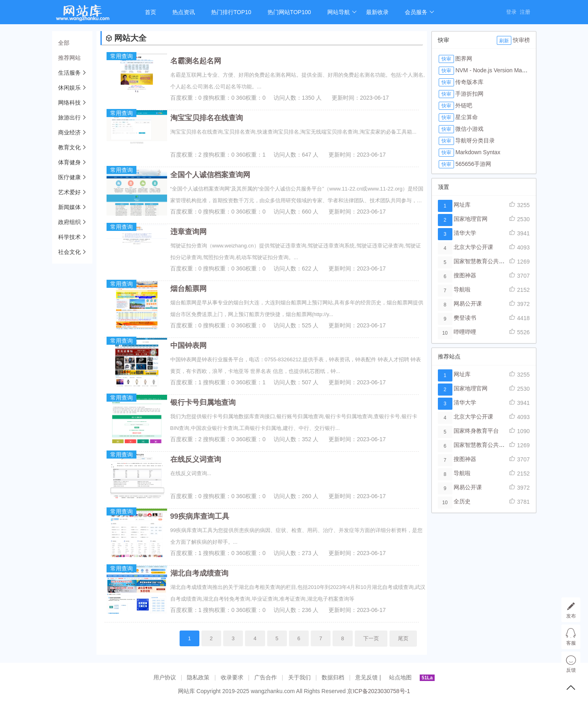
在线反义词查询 (196, 459)
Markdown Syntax (478, 152)
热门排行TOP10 (231, 12)
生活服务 (69, 73)
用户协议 (165, 677)
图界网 (464, 59)
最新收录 (377, 12)
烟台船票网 (188, 289)
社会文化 (69, 252)
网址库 (462, 205)
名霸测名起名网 (196, 61)
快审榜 (521, 40)
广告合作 (266, 677)
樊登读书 (465, 318)
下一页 (371, 638)
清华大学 (465, 233)
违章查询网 (188, 232)
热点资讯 (184, 12)
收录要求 (232, 677)
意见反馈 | (369, 677)
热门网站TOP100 (289, 12)
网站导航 (342, 12)
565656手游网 (473, 164)
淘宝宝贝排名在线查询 (207, 118)
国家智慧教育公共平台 (482, 261)
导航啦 (462, 289)
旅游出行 (69, 117)
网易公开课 (468, 304)
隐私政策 (198, 677)
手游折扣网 (469, 94)
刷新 (504, 41)
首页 (151, 12)
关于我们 (299, 677)
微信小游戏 (469, 129)
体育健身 (69, 162)
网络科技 (69, 103)
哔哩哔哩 (465, 332)
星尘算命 (467, 117)
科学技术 (69, 237)
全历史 (462, 501)
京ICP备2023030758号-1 (379, 691)
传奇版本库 (469, 82)
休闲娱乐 (69, 88)
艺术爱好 (69, 192)
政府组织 (69, 222)
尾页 (403, 638)
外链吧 (464, 105)
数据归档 (333, 677)
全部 (64, 43)
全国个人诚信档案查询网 (210, 175)
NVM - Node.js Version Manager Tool (502, 70)
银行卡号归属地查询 (203, 402)
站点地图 (400, 677)
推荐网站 (69, 58)
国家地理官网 (471, 219)
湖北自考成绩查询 (199, 573)
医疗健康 (69, 177)
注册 (525, 12)
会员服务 (420, 12)
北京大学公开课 (473, 247)
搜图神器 (465, 275)
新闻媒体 (69, 207)
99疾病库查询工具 (200, 516)
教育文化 (69, 147)
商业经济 (69, 132)
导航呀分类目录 (475, 140)
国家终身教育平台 (476, 431)
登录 (511, 12)
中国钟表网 (188, 346)
